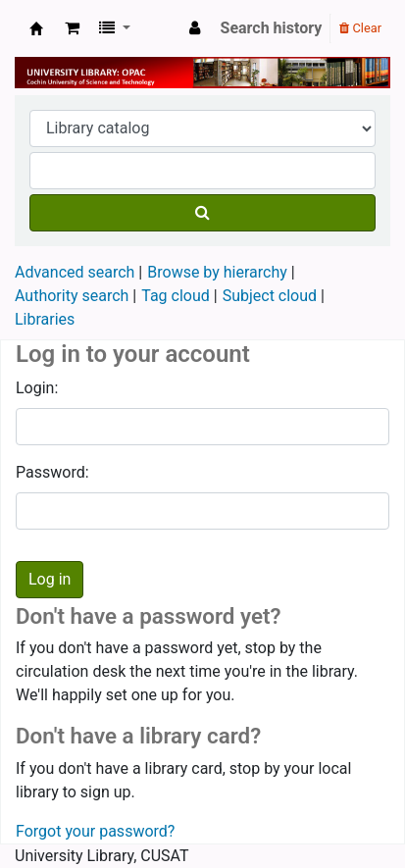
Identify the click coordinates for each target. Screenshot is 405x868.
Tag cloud (176, 296)
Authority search (72, 296)
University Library (36, 28)
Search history (272, 28)
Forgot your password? (95, 831)
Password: (52, 472)
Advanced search (75, 272)
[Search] (202, 213)
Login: (37, 388)
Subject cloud (270, 296)
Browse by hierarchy (217, 272)
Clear (360, 28)
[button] (72, 28)
